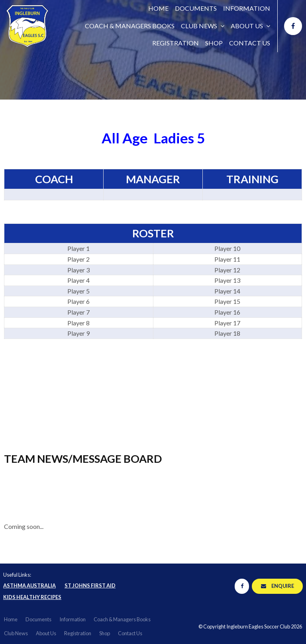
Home (158, 8)
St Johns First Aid (90, 585)
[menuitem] (11, 620)
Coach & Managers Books (130, 26)
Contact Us (250, 43)
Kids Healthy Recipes (32, 597)
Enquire (283, 586)
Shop (214, 43)
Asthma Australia (29, 585)
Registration (176, 43)
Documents (196, 8)
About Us (247, 26)
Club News (199, 26)
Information (247, 8)
